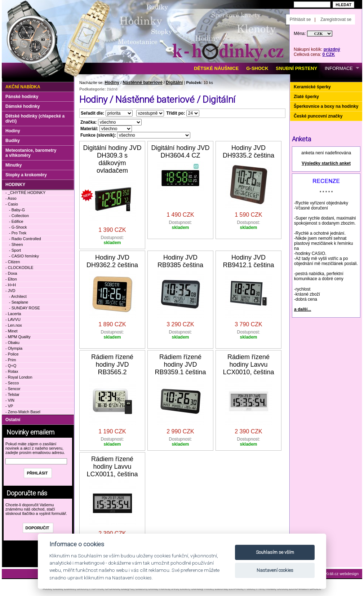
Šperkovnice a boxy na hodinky (326, 106)
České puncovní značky (318, 116)
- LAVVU (13, 319)
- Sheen (16, 244)
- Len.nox (14, 325)
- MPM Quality (18, 337)
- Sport (15, 250)
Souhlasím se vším (275, 552)
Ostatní (13, 420)
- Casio (12, 204)
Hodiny (112, 83)
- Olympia (14, 348)
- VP (9, 406)
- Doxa (11, 273)
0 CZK (329, 54)
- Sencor (13, 389)
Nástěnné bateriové (143, 83)
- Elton (11, 279)
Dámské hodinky (23, 106)
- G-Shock (18, 227)
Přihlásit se (300, 19)
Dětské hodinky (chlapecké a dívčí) (35, 119)
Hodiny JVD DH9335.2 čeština (248, 152)
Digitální (174, 83)
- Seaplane (19, 302)
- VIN (10, 400)
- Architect (18, 296)
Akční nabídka (23, 87)
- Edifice (16, 221)
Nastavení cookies (275, 570)
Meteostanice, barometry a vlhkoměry (31, 153)
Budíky (13, 141)
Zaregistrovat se (336, 19)
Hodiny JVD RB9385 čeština (180, 261)
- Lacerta (13, 314)
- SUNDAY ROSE (25, 308)
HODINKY (15, 185)
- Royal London (19, 377)
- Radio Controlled (25, 239)
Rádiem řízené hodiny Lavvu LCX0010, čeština (248, 365)
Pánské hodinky (22, 97)
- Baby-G (17, 210)
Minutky (14, 165)
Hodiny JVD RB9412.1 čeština (248, 261)
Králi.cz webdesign (342, 574)
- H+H (11, 285)
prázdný (332, 49)
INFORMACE (339, 68)
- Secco (12, 383)
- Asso (11, 198)
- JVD (10, 291)
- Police (12, 354)
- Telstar (12, 394)
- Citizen (13, 262)
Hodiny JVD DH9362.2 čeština (112, 261)
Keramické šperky (312, 87)
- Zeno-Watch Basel (23, 412)
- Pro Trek (18, 233)
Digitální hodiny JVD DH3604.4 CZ (180, 152)
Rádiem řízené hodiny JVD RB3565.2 (112, 365)
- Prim (11, 360)
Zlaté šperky (306, 97)
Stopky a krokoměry (26, 175)
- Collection (19, 216)
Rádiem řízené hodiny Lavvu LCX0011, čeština (112, 467)
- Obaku (12, 343)
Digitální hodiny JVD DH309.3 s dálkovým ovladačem (112, 159)
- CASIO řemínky (24, 256)
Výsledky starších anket (326, 163)
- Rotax (12, 371)
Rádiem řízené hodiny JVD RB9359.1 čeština (180, 365)
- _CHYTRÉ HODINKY (25, 193)
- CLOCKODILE (19, 268)
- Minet (12, 331)
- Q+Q (11, 366)
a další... (303, 309)
